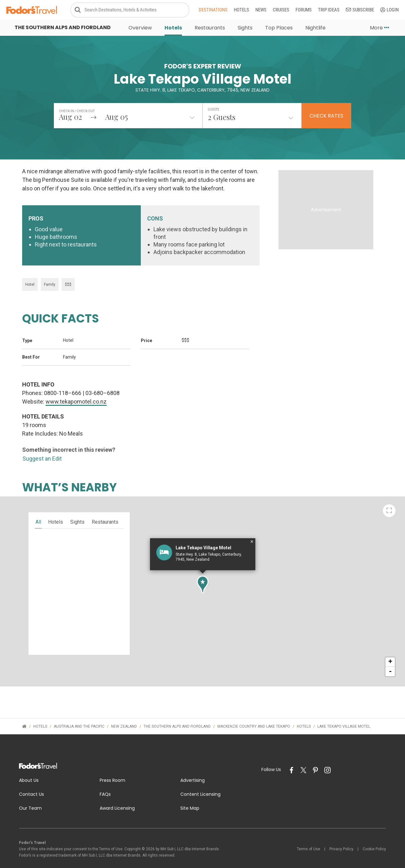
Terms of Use (308, 839)
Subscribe (360, 10)
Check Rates (326, 116)
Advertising (193, 770)
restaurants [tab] (105, 512)
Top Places (279, 28)
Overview (140, 28)
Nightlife (315, 28)
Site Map (190, 798)
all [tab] (38, 512)
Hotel (30, 275)
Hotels (241, 10)
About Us (29, 770)
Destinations (213, 10)
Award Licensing (117, 798)
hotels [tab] (56, 512)
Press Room (112, 770)
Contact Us (31, 784)
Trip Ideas (329, 10)
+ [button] (390, 652)
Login (389, 10)
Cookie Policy (374, 839)
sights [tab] (77, 512)
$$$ (68, 275)
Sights (245, 28)
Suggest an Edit (42, 449)
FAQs (105, 784)
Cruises (281, 10)
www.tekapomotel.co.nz (76, 392)
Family (50, 275)
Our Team (30, 798)
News (261, 10)
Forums (304, 10)
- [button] (390, 662)
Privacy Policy (341, 839)
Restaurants (210, 28)
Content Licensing (200, 784)
